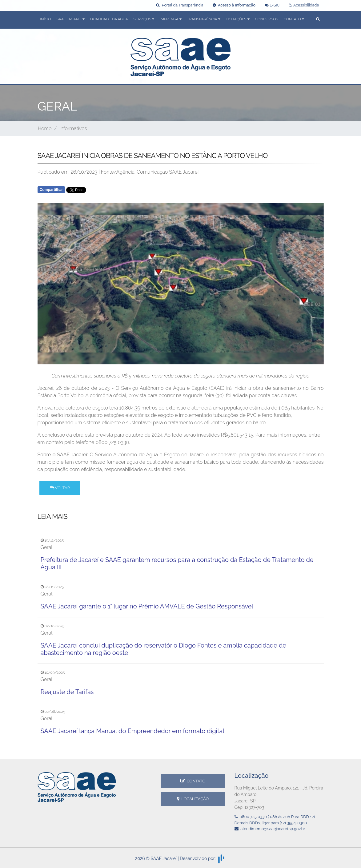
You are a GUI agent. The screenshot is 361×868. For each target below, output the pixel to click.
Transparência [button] (204, 19)
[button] (318, 20)
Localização (193, 799)
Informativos (73, 129)
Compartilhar (51, 190)
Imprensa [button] (170, 19)
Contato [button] (294, 19)
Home (45, 129)
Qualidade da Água (109, 19)
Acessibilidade (304, 5)
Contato (193, 781)
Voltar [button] (60, 488)
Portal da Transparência (180, 5)
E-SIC (272, 5)
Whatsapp (108, 192)
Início (46, 19)
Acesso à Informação (234, 5)
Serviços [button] (144, 19)
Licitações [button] (238, 19)
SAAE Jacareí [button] (71, 19)
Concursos (267, 19)
